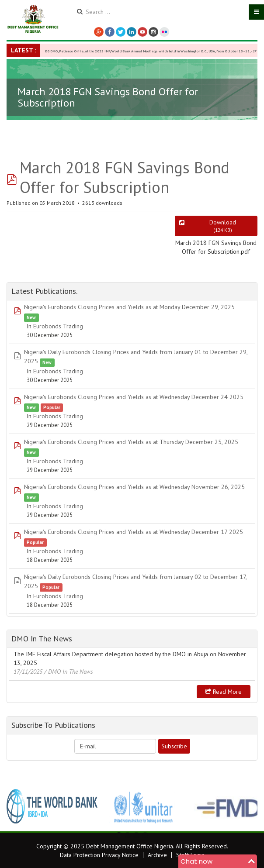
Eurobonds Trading (58, 326)
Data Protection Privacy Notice (99, 855)
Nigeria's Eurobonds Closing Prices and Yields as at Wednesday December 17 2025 (134, 532)
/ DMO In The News (69, 672)
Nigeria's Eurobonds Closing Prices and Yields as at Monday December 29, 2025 (129, 307)
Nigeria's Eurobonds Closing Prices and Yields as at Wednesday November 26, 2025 (134, 487)
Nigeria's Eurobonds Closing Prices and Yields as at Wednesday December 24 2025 (134, 397)
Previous (18, 806)
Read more (224, 692)
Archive (157, 855)
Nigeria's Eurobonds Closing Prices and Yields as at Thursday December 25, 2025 (131, 442)
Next (246, 806)
